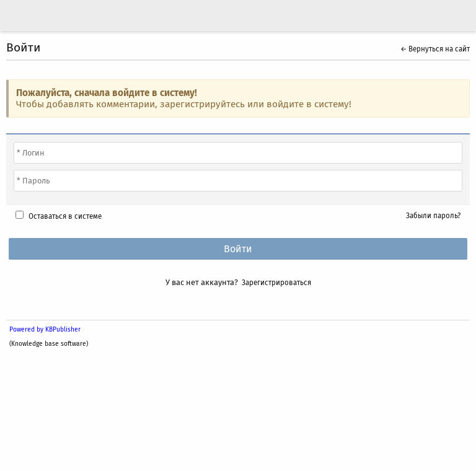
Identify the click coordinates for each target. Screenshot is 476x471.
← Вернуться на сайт (435, 49)
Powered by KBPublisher (45, 329)
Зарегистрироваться (276, 283)
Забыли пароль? (433, 216)
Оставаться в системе (65, 216)
